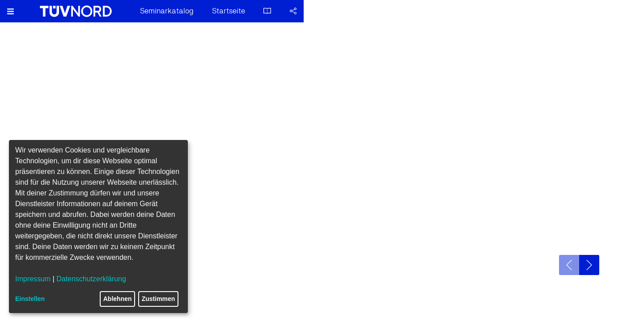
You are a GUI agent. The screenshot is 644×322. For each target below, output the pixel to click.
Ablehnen (118, 299)
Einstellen (30, 299)
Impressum (33, 279)
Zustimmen (159, 299)
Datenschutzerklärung (91, 279)
